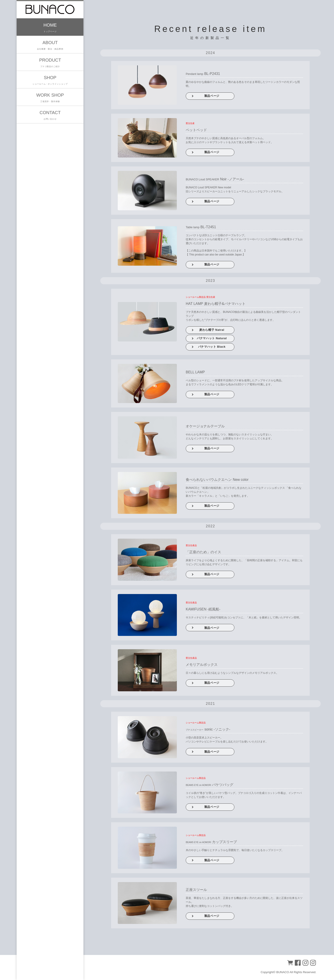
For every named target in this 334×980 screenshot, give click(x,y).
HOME (50, 28)
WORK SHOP (50, 98)
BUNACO (283, 972)
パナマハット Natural (212, 338)
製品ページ (212, 96)
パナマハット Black (212, 347)
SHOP (50, 81)
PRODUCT (50, 63)
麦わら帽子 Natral (212, 330)
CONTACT (50, 116)
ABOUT (50, 46)
